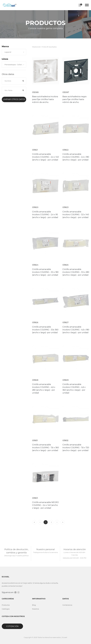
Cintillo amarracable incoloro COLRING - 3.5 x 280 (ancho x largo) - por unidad (76, 272)
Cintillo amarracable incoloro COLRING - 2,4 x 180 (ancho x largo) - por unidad (76, 157)
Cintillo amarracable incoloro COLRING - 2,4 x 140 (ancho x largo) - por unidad (45, 157)
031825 (65, 265)
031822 (65, 150)
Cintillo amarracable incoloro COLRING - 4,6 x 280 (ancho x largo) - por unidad (44, 389)
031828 (35, 380)
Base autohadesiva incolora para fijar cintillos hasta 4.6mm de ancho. (45, 99)
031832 (65, 440)
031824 (35, 265)
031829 (65, 380)
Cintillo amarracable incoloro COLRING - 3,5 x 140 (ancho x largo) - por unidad (76, 215)
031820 (35, 207)
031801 (35, 498)
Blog (34, 605)
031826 (35, 322)
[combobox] (14, 52)
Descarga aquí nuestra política (16, 556)
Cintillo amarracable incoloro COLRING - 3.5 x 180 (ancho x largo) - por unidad (45, 272)
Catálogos (6, 609)
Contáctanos (67, 605)
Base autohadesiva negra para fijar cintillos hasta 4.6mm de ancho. (74, 99)
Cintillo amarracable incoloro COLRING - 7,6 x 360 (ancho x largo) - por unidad (45, 448)
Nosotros (35, 609)
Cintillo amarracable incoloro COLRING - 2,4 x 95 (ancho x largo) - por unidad (45, 215)
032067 (66, 92)
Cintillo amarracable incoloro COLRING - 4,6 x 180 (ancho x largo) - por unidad (76, 330)
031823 (65, 207)
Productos (6, 605)
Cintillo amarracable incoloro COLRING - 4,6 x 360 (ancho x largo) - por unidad (74, 389)
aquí (20, 586)
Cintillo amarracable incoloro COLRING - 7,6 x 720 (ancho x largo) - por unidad (76, 448)
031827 (65, 322)
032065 (35, 92)
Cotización (12, 626)
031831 (35, 440)
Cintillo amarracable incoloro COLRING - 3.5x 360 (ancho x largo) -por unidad (45, 330)
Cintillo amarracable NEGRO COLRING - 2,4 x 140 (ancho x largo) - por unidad (45, 505)
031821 (35, 150)
